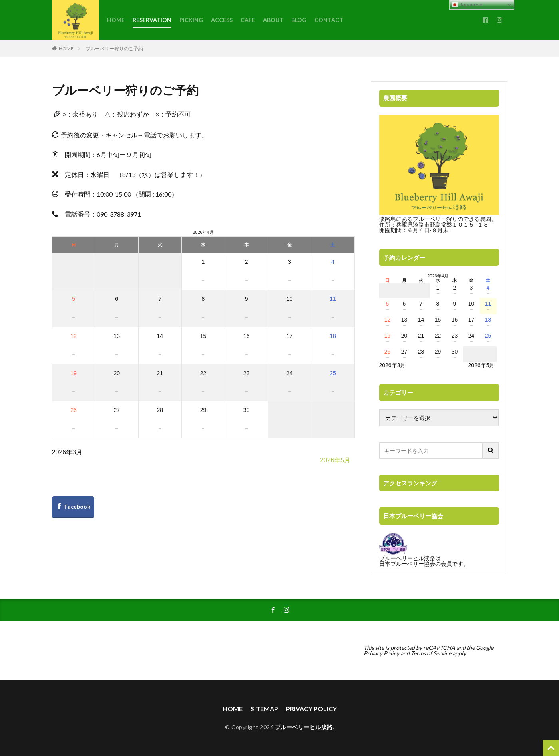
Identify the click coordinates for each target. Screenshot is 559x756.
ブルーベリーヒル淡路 (304, 727)
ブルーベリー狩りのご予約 (114, 49)
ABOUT (273, 20)
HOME (116, 20)
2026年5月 (335, 460)
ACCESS (222, 20)
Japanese (467, 5)
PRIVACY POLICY (311, 709)
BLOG (299, 20)
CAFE (248, 20)
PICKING (191, 20)
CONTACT (329, 20)
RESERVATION (152, 20)
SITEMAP (264, 709)
